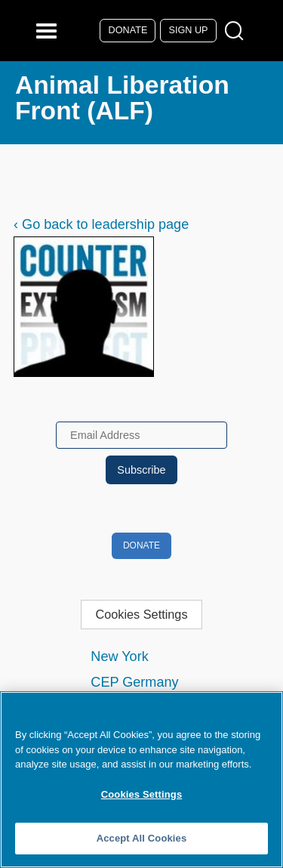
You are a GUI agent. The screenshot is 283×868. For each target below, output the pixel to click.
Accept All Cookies (142, 838)
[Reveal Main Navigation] (49, 31)
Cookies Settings (141, 614)
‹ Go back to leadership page (101, 224)
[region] (141, 780)
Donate (128, 30)
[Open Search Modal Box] (237, 31)
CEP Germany (134, 682)
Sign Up (189, 30)
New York (119, 656)
